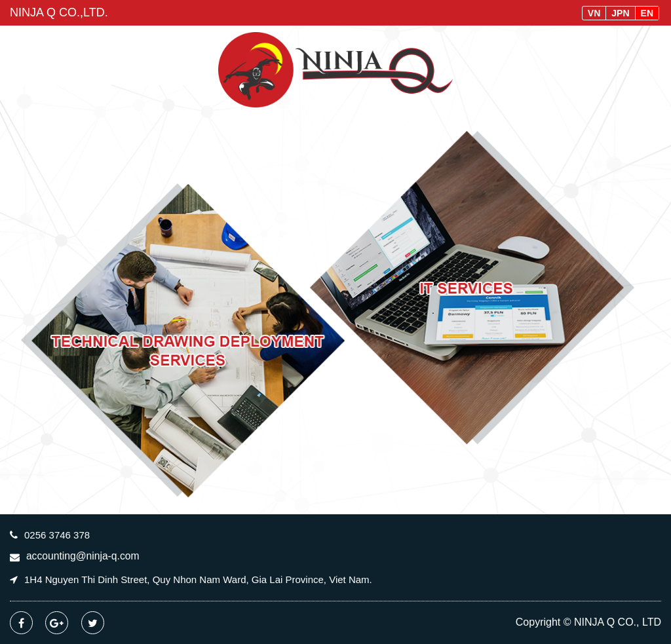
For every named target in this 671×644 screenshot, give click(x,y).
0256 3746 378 (57, 535)
